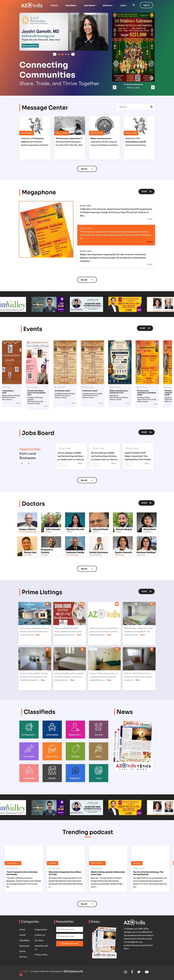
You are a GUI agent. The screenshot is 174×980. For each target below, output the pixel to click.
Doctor (23, 951)
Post (147, 191)
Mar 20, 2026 (132, 448)
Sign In (146, 5)
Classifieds (71, 5)
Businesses (24, 946)
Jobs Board (89, 5)
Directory (107, 5)
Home (22, 929)
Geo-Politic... (13, 863)
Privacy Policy (41, 955)
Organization (41, 929)
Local (123, 5)
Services (23, 957)
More (150, 219)
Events (54, 5)
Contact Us (40, 935)
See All (87, 169)
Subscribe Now (70, 944)
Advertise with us (41, 947)
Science (53, 863)
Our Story (39, 940)
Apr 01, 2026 (65, 448)
